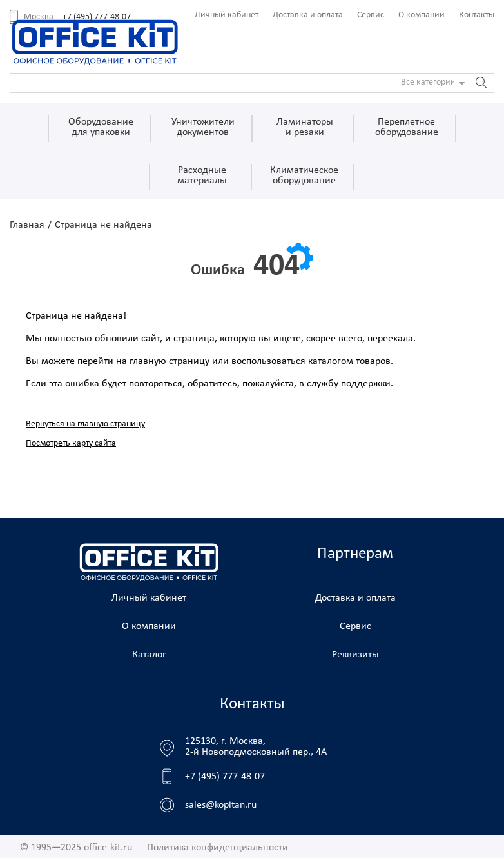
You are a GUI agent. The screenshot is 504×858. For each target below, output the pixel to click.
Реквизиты (355, 655)
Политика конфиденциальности (218, 848)
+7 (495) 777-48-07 (97, 17)
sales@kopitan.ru (221, 805)
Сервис (371, 15)
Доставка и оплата (308, 15)
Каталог (149, 655)
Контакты (477, 15)
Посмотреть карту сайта (71, 444)
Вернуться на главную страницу (85, 424)
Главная (27, 225)
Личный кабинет (227, 15)
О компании (422, 15)
